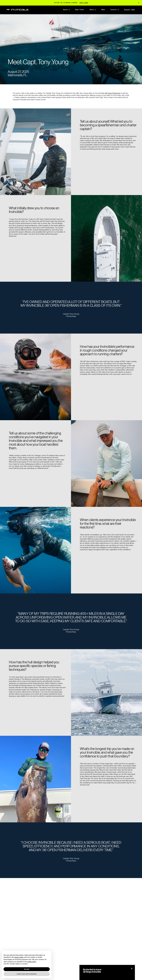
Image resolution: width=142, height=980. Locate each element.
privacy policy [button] (19, 957)
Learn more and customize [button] (27, 974)
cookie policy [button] (32, 962)
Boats (65, 10)
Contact (114, 10)
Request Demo (129, 10)
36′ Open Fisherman (113, 93)
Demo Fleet (80, 10)
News (103, 10)
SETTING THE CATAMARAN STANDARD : (71, 3)
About (92, 10)
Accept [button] (27, 969)
